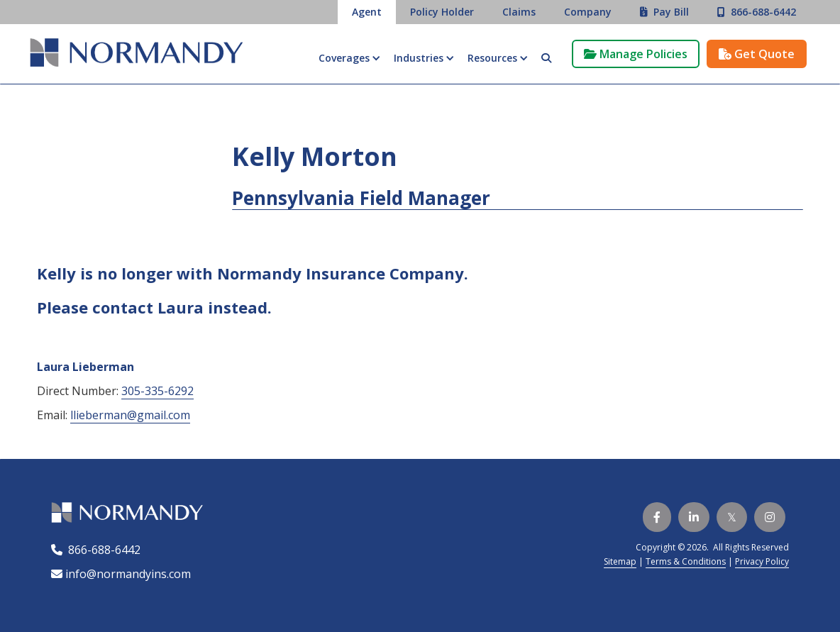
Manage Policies (636, 54)
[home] (136, 54)
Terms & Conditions (686, 561)
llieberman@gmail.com (130, 415)
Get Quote (757, 54)
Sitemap (620, 561)
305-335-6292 (157, 391)
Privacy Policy (762, 561)
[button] (349, 58)
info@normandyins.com (121, 574)
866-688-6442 (101, 550)
